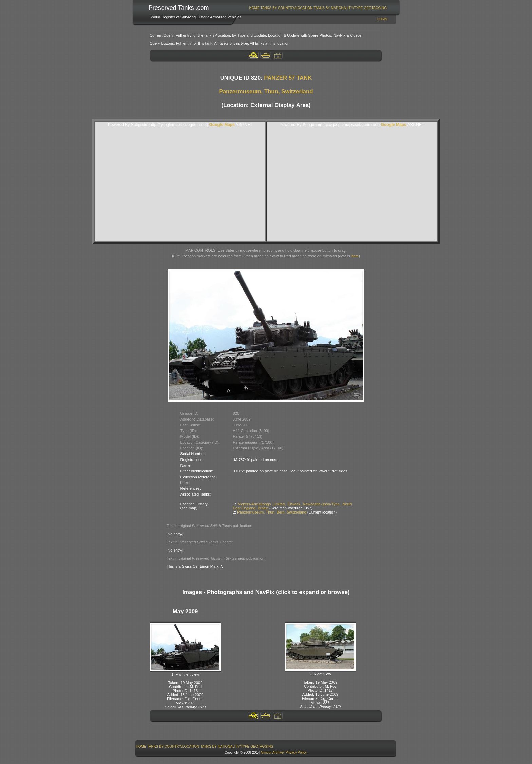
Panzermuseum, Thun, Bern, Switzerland (272, 512)
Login (382, 19)
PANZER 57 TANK (288, 78)
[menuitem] (254, 8)
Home (254, 8)
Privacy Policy (296, 753)
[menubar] (318, 8)
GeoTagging (375, 8)
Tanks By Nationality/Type (338, 8)
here (355, 256)
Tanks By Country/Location (287, 8)
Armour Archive (272, 753)
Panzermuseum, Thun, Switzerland (266, 91)
